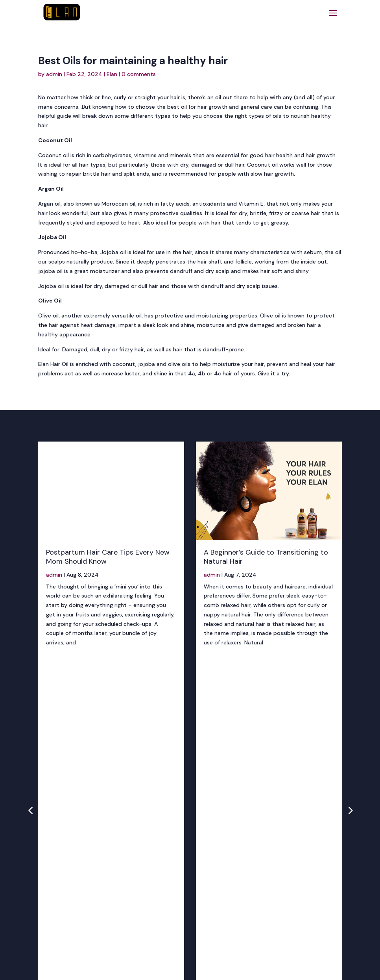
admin (54, 74)
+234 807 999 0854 (166, 845)
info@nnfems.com (180, 865)
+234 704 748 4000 (167, 854)
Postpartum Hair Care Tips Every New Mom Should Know (108, 557)
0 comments (139, 74)
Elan (112, 74)
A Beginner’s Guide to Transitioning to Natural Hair (266, 557)
